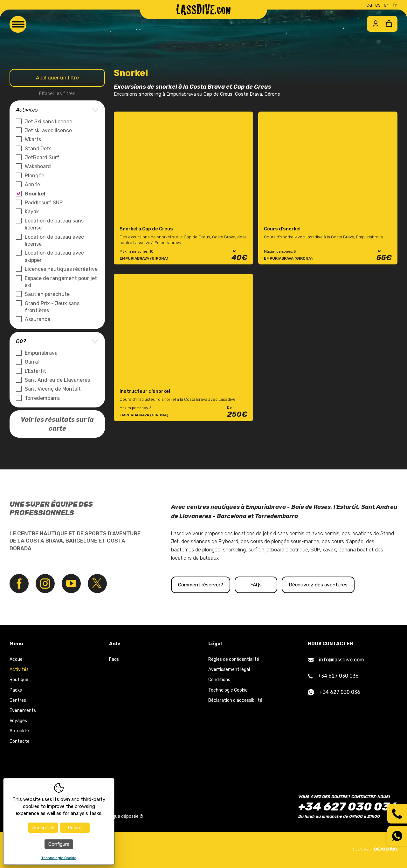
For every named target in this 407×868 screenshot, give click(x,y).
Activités (19, 670)
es (378, 5)
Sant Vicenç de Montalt (53, 389)
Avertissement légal (229, 670)
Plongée (34, 176)
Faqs (114, 660)
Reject (75, 828)
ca (369, 5)
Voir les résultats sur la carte (57, 424)
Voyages (18, 721)
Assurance (38, 319)
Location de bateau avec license (54, 240)
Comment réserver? (204, 585)
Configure (59, 844)
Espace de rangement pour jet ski (61, 282)
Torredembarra (42, 398)
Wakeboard (38, 166)
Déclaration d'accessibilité (235, 700)
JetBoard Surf (42, 157)
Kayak (32, 212)
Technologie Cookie (228, 690)
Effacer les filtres (57, 93)
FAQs (276, 585)
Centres (18, 700)
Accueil (17, 660)
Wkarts (33, 139)
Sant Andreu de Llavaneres (57, 380)
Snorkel (35, 194)
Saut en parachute (47, 294)
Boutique (19, 680)
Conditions (219, 680)
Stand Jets (38, 149)
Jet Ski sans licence (48, 122)
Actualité (19, 731)
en (387, 5)
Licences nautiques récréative (61, 269)
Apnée (32, 185)
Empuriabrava (41, 353)
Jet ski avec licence (48, 130)
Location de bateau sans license (54, 224)
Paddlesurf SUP (44, 203)
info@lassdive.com (336, 660)
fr (395, 5)
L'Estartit (35, 371)
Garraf (33, 362)
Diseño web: (375, 849)
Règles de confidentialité (234, 660)
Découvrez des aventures (351, 585)
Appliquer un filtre (57, 78)
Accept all (43, 828)
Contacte (20, 741)
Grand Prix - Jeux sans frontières (52, 307)
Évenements (23, 711)
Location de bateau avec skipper (54, 256)
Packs (16, 690)
